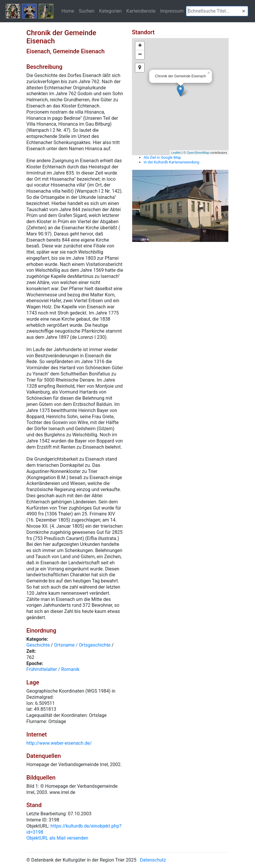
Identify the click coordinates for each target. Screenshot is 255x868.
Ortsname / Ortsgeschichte (82, 645)
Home (68, 11)
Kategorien (110, 11)
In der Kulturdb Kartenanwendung (171, 162)
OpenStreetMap (198, 153)
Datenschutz (153, 860)
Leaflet (176, 153)
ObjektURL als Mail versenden (57, 838)
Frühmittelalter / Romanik (53, 669)
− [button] (140, 55)
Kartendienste (141, 11)
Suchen (87, 11)
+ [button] (140, 46)
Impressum (172, 11)
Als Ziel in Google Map (162, 157)
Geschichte (38, 645)
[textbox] (217, 11)
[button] (244, 11)
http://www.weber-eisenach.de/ (59, 743)
